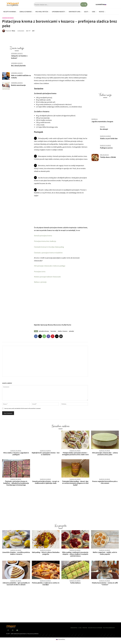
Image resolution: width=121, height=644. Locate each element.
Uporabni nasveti (17, 53)
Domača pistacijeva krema (43, 236)
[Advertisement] (17, 105)
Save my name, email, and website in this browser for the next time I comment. (23, 408)
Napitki (103, 127)
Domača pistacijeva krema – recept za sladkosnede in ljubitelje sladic (46, 482)
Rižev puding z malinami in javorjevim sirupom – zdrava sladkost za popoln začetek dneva (75, 554)
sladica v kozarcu (63, 331)
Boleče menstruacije (18, 85)
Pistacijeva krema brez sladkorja (45, 241)
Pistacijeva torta (40, 272)
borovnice (53, 331)
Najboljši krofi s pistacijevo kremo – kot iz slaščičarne (46, 454)
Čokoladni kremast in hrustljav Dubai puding (49, 247)
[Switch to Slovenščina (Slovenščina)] (60, 639)
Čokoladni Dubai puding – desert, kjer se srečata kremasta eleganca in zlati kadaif (75, 483)
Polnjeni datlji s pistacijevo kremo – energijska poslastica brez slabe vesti (75, 454)
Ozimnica (95, 119)
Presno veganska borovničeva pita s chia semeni (105, 482)
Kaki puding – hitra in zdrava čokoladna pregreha (46, 553)
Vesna (13, 31)
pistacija (71, 331)
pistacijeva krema (44, 331)
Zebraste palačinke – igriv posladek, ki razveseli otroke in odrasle (16, 584)
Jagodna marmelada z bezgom (102, 121)
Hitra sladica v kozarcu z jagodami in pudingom (16, 454)
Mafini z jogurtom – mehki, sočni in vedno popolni (105, 553)
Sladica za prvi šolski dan (109, 138)
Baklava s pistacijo (40, 282)
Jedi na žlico (104, 155)
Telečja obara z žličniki (108, 157)
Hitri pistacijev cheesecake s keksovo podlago (50, 266)
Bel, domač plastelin (18, 66)
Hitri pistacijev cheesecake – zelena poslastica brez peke (105, 454)
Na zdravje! (104, 129)
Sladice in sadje (8, 18)
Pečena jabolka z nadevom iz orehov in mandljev (46, 584)
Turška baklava (75, 583)
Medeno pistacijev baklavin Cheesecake (47, 277)
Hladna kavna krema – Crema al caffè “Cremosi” (105, 584)
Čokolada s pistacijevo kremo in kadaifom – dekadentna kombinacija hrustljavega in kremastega (16, 483)
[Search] (84, 4)
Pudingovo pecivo (106, 148)
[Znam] (13, 4)
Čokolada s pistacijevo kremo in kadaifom (48, 253)
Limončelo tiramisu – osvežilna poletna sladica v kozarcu (16, 553)
